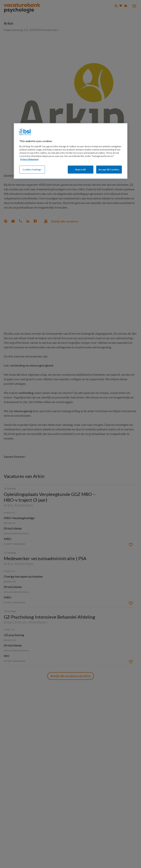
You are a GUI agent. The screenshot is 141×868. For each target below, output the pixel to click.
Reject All (81, 170)
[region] (71, 151)
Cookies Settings (32, 170)
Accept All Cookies (109, 170)
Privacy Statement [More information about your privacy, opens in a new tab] (29, 159)
